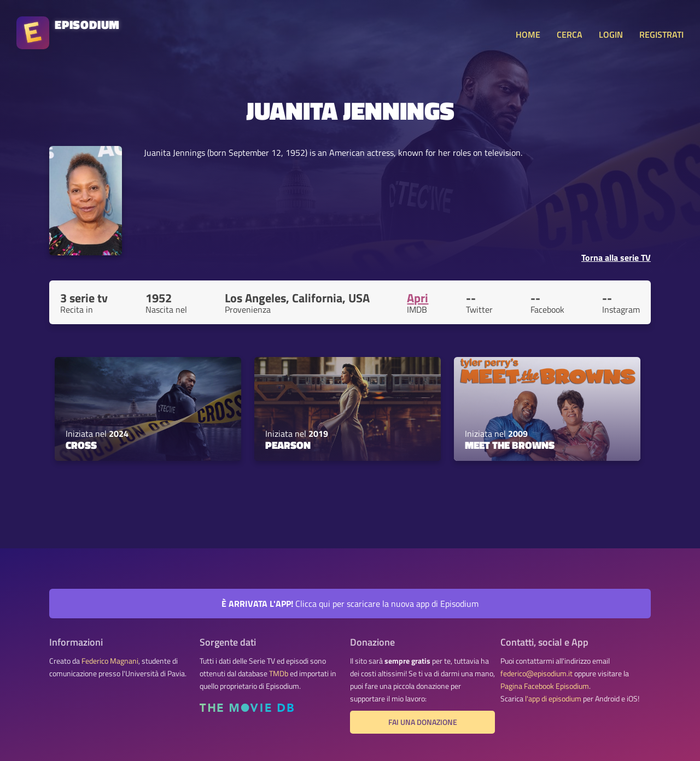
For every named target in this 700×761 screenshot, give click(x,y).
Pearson (288, 445)
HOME (528, 34)
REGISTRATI (661, 34)
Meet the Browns (510, 445)
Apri (418, 298)
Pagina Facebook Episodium (545, 686)
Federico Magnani (110, 661)
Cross (81, 445)
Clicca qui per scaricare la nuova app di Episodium (350, 604)
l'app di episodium (553, 699)
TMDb (279, 674)
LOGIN (611, 34)
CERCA (570, 34)
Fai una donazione (423, 722)
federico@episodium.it (536, 674)
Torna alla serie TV (616, 257)
